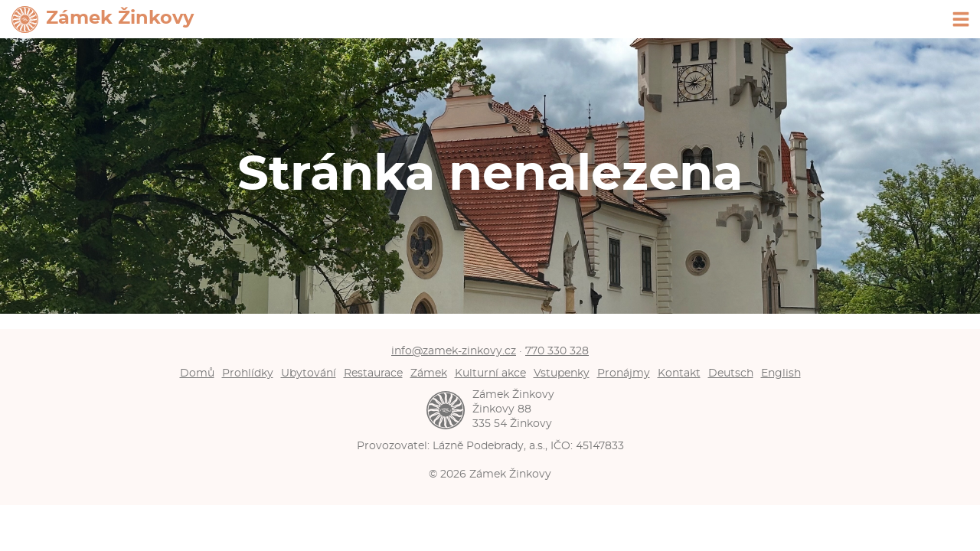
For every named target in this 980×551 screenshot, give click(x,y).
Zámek (429, 373)
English (781, 373)
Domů (197, 373)
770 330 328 (557, 351)
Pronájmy (624, 373)
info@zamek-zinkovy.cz (454, 351)
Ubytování (309, 373)
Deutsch (731, 373)
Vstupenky (562, 373)
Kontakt (679, 373)
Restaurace (373, 373)
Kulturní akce (490, 373)
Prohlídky (248, 373)
